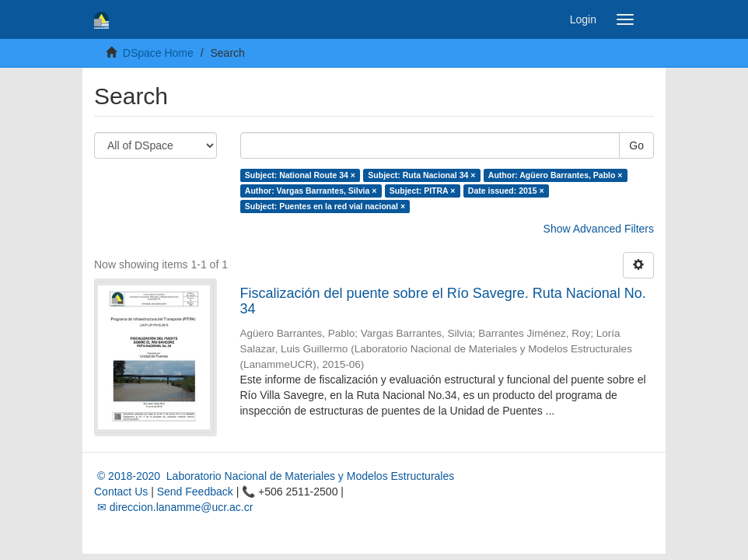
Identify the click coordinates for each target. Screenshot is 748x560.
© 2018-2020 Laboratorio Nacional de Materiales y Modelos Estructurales (274, 476)
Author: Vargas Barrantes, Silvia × (311, 191)
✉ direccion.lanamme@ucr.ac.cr (173, 507)
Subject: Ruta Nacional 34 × (421, 175)
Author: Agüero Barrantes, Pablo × (556, 175)
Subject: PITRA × (423, 191)
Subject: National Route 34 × (300, 175)
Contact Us (121, 492)
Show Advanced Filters (599, 229)
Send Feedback (195, 492)
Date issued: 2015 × (506, 191)
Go (636, 145)
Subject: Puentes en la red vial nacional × (325, 206)
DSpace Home (158, 53)
